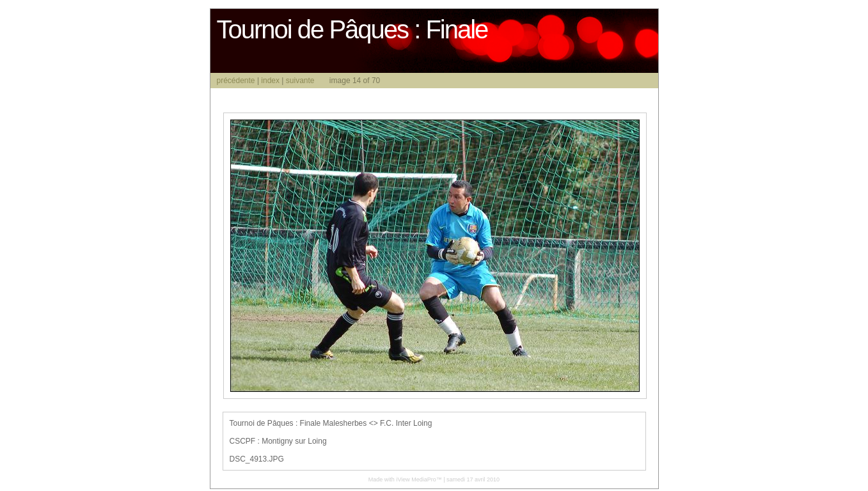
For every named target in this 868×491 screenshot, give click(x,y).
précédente (236, 81)
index (270, 81)
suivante (300, 81)
